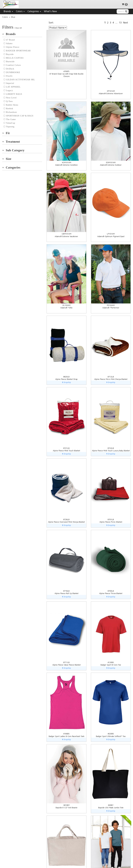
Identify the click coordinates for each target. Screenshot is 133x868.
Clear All (18, 28)
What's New (50, 11)
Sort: (51, 23)
